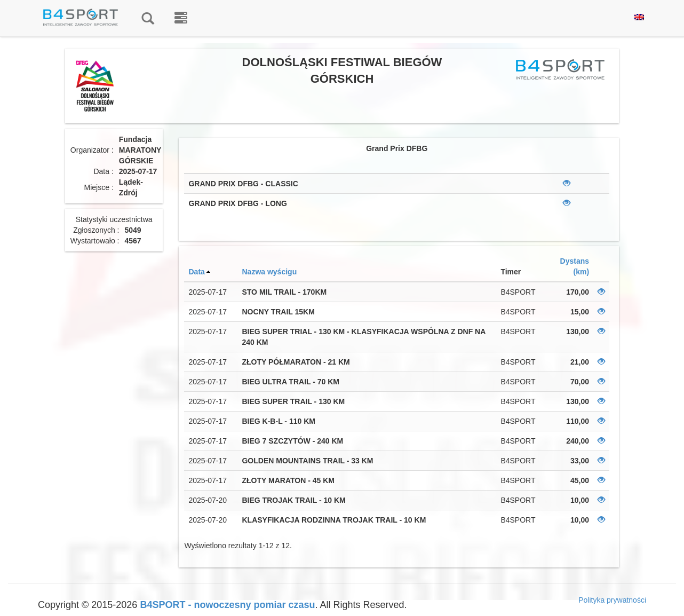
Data (196, 272)
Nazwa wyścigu (269, 272)
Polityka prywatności (612, 600)
